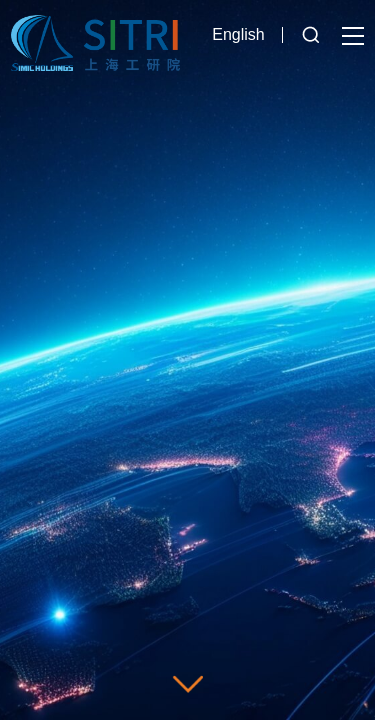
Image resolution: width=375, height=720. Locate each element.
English (238, 34)
